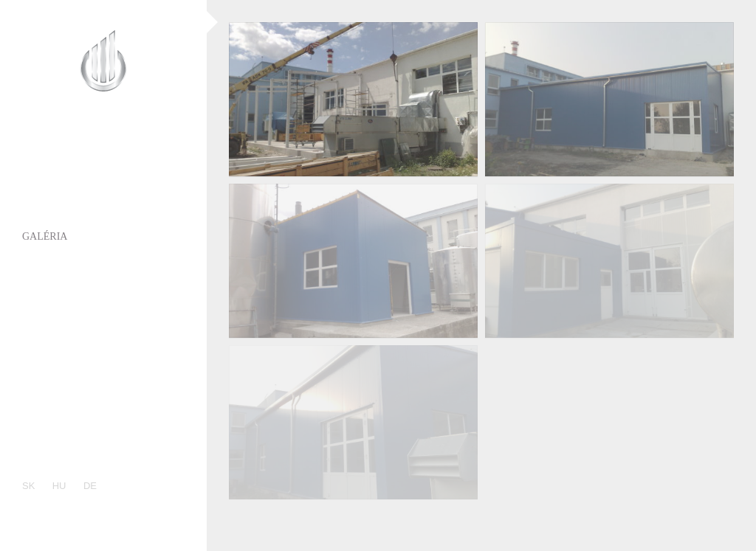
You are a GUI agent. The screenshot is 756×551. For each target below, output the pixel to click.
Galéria (45, 236)
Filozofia (49, 320)
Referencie (54, 292)
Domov (42, 152)
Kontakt (47, 349)
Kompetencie (59, 264)
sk (28, 486)
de (90, 486)
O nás (38, 180)
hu (59, 486)
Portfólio (50, 208)
